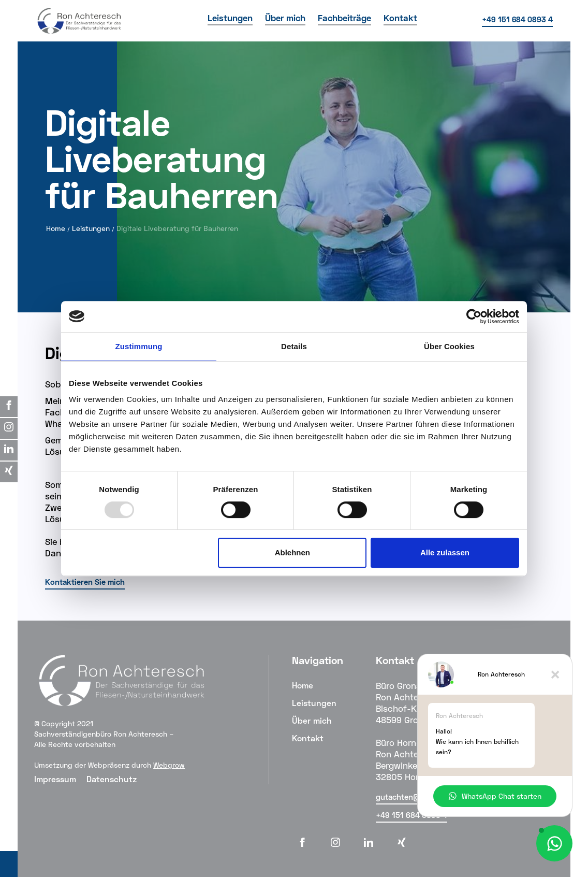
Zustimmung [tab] (139, 346)
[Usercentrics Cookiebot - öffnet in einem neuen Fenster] (474, 317)
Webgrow (169, 765)
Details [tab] (294, 346)
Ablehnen (292, 552)
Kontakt (308, 738)
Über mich (312, 720)
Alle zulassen (445, 552)
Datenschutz (112, 779)
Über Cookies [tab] (449, 346)
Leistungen (91, 228)
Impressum (55, 779)
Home (56, 228)
